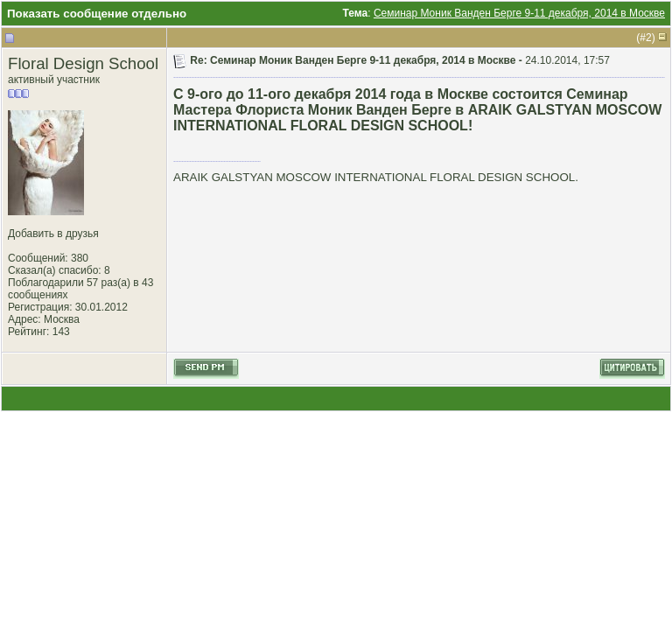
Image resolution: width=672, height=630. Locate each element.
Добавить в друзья (53, 234)
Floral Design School (83, 63)
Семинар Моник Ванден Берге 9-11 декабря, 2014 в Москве (519, 13)
